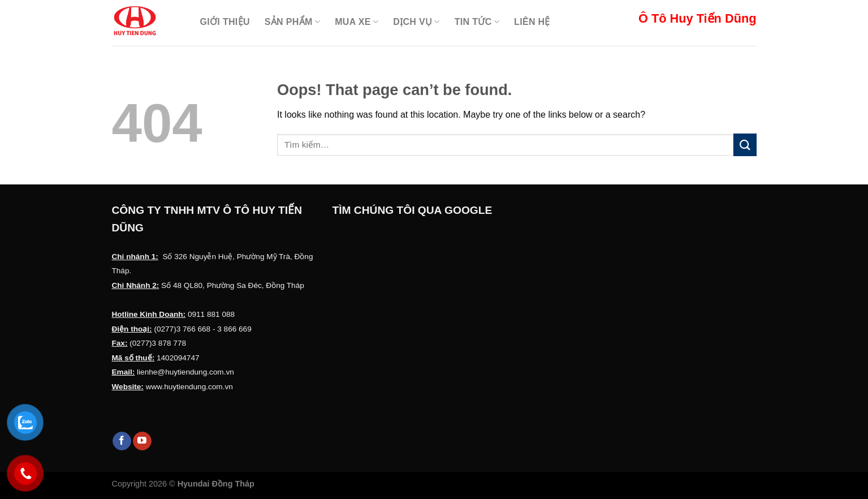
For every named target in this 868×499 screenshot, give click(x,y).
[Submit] (745, 145)
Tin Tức (477, 22)
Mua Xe (357, 22)
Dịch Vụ (416, 22)
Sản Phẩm (292, 22)
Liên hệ (532, 22)
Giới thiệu (225, 22)
